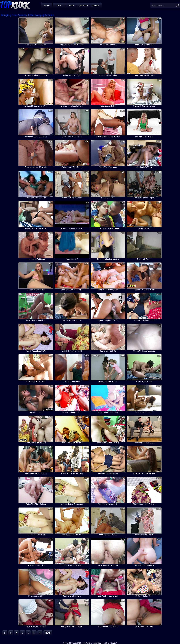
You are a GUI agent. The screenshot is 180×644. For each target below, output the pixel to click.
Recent (71, 5)
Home (47, 5)
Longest (96, 5)
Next (48, 633)
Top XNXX (15, 5)
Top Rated (83, 5)
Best (59, 5)
